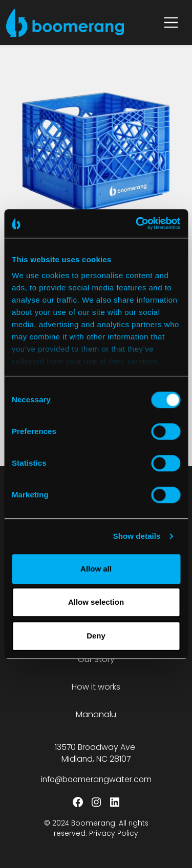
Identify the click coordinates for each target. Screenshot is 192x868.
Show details (137, 536)
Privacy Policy (114, 833)
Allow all (96, 569)
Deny (96, 636)
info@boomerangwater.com (96, 779)
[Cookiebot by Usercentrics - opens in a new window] (137, 223)
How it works (96, 687)
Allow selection (96, 602)
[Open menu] (171, 22)
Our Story (96, 659)
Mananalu (96, 714)
